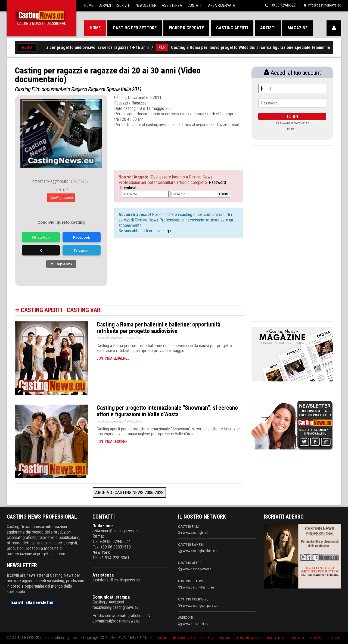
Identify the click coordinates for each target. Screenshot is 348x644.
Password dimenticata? (292, 123)
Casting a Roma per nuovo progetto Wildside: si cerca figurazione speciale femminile (256, 47)
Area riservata (184, 638)
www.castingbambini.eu (200, 551)
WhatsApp (41, 237)
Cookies (225, 638)
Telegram (82, 250)
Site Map (334, 638)
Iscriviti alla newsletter (32, 603)
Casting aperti (232, 28)
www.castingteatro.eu (198, 587)
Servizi (105, 5)
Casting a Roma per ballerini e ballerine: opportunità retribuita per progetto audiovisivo (158, 328)
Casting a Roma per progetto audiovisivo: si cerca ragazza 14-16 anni (90, 47)
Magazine (298, 28)
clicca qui (163, 231)
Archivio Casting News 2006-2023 (129, 492)
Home (89, 5)
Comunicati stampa (111, 597)
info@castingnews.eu (324, 5)
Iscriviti (123, 5)
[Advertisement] (169, 144)
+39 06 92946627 (282, 5)
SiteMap (316, 638)
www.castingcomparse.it (200, 606)
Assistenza (172, 5)
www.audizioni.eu (196, 624)
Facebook (82, 237)
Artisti (268, 28)
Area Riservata (222, 5)
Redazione (103, 526)
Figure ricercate (186, 28)
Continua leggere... (113, 358)
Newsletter (146, 5)
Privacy (207, 638)
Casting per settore (135, 28)
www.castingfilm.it (196, 533)
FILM (168, 47)
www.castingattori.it (197, 569)
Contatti (195, 5)
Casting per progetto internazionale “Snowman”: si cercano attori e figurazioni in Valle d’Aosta (167, 411)
